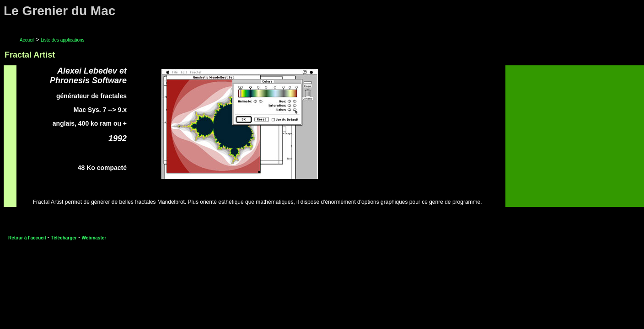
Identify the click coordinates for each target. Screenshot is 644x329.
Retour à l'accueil (27, 238)
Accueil (27, 40)
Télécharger (64, 238)
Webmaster (94, 238)
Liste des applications (63, 40)
